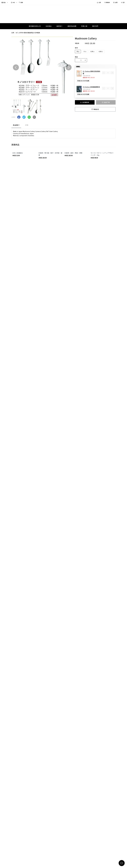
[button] (19, 117)
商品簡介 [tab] (16, 125)
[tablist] (63, 125)
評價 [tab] (27, 125)
